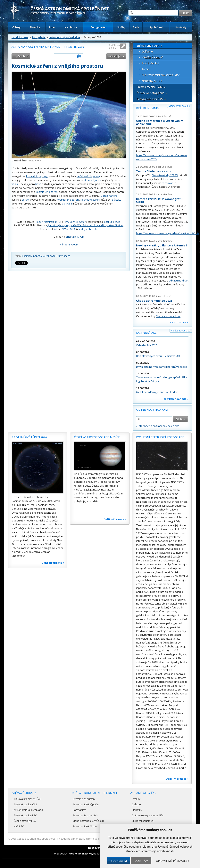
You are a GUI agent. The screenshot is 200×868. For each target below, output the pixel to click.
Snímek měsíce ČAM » (151, 87)
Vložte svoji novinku (180, 106)
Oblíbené (147, 51)
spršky (26, 200)
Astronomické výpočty (86, 804)
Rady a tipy (79, 810)
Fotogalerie (98, 27)
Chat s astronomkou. (168, 316)
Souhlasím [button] (119, 861)
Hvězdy (136, 799)
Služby (121, 27)
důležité (117, 200)
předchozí (22, 56)
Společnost (156, 27)
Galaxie (136, 804)
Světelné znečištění (84, 799)
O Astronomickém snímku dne (161, 75)
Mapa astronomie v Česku (88, 821)
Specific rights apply (58, 225)
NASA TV (19, 826)
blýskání (67, 204)
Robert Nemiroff (45, 222)
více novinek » (179, 322)
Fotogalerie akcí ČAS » (151, 99)
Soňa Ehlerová (163, 116)
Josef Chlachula (112, 222)
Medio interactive (80, 854)
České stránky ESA (25, 821)
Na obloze (71, 27)
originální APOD (75, 237)
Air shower (49, 256)
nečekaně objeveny (88, 176)
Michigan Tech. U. (88, 229)
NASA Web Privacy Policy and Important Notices (97, 225)
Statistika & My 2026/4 (165, 175)
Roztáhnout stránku (114, 47)
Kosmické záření (90, 200)
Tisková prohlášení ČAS (28, 799)
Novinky (35, 27)
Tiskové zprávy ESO (25, 815)
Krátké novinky (148, 108)
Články (16, 27)
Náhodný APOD (69, 244)
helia (38, 184)
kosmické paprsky (37, 176)
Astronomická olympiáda (28, 810)
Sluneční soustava (143, 821)
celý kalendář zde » (176, 399)
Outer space (63, 256)
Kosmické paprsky (32, 256)
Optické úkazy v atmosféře (148, 815)
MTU (58, 222)
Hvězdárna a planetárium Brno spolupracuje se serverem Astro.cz (97, 839)
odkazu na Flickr (178, 281)
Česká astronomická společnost (36, 839)
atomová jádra (92, 180)
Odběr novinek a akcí (152, 410)
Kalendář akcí (147, 333)
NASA (38, 160)
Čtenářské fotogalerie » (152, 93)
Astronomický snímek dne (65, 37)
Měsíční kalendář (152, 57)
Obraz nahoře (109, 196)
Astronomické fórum (85, 826)
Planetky (137, 810)
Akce (52, 27)
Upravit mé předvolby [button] (173, 861)
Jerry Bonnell (71, 222)
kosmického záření (47, 192)
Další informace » (53, 563)
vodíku (16, 184)
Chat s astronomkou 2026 (154, 301)
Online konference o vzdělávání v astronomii (159, 122)
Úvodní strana (20, 37)
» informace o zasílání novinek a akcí (158, 426)
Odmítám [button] (141, 861)
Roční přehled (150, 63)
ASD (56, 229)
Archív (145, 69)
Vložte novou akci (181, 331)
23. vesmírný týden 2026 (29, 437)
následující (115, 56)
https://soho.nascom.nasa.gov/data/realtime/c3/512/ (168, 233)
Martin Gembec (164, 194)
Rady (136, 27)
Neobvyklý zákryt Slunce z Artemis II (162, 245)
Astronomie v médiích (85, 815)
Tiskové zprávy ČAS (25, 804)
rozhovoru (168, 183)
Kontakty (181, 27)
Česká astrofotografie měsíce (97, 437)
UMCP (83, 222)
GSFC (73, 229)
